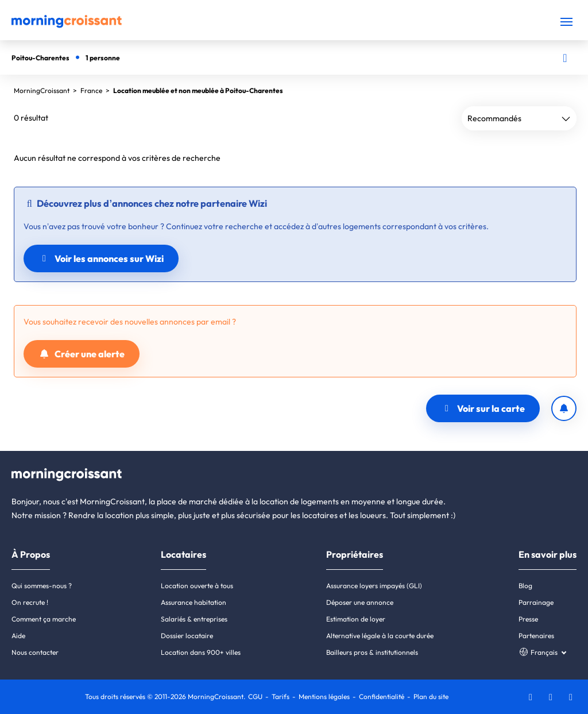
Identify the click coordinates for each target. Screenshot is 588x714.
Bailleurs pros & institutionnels (372, 652)
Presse (528, 619)
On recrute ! (30, 602)
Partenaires (536, 636)
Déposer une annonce (360, 602)
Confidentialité (382, 696)
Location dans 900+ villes (201, 652)
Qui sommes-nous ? (42, 586)
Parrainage (536, 602)
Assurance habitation (194, 602)
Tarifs (281, 696)
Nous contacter (35, 652)
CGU (255, 696)
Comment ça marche (44, 619)
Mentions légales (324, 696)
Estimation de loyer (356, 619)
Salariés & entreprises (194, 619)
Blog (525, 586)
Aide (18, 636)
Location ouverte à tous (197, 586)
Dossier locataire (187, 636)
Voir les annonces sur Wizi (101, 258)
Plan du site (431, 696)
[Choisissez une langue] (542, 652)
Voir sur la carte (483, 408)
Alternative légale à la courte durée (380, 636)
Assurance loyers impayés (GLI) (374, 586)
